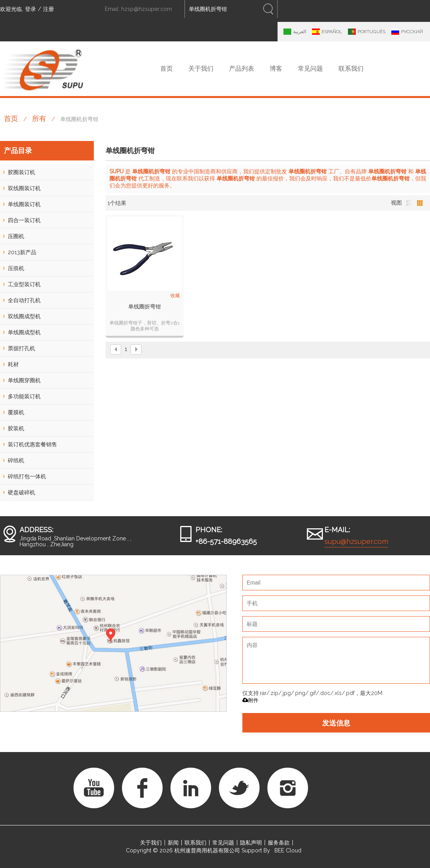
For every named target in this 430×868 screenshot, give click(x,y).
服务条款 (279, 843)
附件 (250, 700)
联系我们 (351, 69)
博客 (276, 69)
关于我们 (201, 69)
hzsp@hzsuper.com (147, 9)
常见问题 (310, 69)
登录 (30, 9)
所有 (39, 119)
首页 (167, 69)
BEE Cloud (288, 850)
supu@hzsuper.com (356, 541)
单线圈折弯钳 (145, 307)
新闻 (173, 843)
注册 (48, 9)
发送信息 (336, 723)
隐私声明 (251, 843)
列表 (409, 203)
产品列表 (242, 69)
